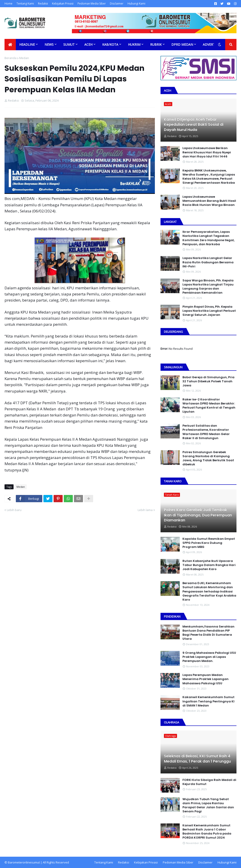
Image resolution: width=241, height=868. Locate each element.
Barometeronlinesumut (24, 862)
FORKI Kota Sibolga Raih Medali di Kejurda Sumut (209, 782)
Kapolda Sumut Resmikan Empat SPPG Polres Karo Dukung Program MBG (209, 543)
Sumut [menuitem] (69, 44)
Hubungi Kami (136, 4)
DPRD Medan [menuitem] (182, 44)
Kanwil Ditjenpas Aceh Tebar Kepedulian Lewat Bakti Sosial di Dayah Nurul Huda (194, 125)
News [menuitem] (49, 44)
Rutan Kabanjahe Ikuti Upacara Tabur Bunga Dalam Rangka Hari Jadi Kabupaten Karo (209, 565)
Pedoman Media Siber (92, 4)
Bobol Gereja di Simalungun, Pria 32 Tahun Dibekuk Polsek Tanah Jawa (208, 381)
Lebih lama (145, 510)
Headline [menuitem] (27, 44)
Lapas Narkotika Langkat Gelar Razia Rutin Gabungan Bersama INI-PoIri (208, 262)
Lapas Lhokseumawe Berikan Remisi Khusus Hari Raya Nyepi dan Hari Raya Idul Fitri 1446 (207, 152)
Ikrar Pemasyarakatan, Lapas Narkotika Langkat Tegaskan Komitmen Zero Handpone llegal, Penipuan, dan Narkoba (208, 238)
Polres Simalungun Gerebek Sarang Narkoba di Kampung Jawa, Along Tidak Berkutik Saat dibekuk (208, 458)
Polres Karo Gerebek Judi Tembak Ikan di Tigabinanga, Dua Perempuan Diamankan (198, 515)
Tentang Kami (25, 4)
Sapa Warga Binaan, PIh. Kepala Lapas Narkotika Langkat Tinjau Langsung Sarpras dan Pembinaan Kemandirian (208, 287)
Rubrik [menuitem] (156, 44)
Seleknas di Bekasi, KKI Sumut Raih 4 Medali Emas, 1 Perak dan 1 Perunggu (197, 759)
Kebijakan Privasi (63, 4)
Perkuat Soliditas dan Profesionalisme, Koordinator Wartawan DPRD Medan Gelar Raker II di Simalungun (206, 432)
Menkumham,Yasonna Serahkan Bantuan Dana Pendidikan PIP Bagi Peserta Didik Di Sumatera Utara (208, 633)
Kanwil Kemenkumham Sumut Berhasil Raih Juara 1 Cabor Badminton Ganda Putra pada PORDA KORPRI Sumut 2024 (207, 832)
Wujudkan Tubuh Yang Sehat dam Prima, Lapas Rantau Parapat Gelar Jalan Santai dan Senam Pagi (208, 805)
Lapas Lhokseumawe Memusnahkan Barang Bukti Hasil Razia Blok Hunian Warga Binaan (209, 201)
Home (8, 4)
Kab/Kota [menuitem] (110, 44)
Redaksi (43, 4)
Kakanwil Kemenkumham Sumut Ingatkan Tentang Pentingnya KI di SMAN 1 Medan (208, 701)
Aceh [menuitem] (88, 44)
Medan (24, 58)
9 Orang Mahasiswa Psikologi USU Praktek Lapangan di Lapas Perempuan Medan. (209, 657)
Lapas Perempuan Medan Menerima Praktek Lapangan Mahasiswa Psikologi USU (206, 679)
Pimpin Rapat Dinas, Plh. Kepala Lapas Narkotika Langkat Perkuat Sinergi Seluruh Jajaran (209, 311)
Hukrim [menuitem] (134, 44)
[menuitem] (10, 45)
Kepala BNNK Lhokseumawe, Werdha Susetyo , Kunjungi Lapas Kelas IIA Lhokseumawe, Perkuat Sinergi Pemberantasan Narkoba (209, 177)
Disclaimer (117, 4)
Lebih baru (14, 510)
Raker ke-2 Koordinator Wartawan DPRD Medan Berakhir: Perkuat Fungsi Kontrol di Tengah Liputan (209, 406)
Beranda (11, 58)
